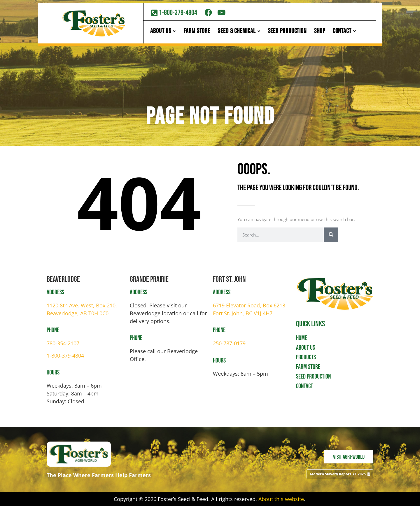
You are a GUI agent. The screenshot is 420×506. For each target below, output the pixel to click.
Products (306, 357)
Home (302, 338)
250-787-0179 (229, 343)
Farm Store (197, 32)
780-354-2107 (63, 343)
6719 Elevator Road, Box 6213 (249, 305)
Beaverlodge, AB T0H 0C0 (78, 313)
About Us (163, 32)
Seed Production (287, 32)
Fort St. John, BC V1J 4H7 (243, 313)
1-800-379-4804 (65, 356)
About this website (281, 499)
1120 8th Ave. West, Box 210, (82, 305)
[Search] (331, 235)
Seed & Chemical (239, 32)
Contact (344, 32)
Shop (320, 32)
